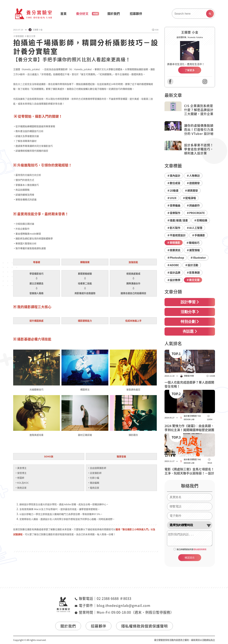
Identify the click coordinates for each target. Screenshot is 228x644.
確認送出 (190, 558)
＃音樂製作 (174, 213)
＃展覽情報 (193, 250)
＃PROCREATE (196, 213)
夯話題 (190, 331)
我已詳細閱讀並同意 (192, 549)
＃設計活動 (192, 265)
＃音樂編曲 (174, 205)
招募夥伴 (99, 626)
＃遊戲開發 (193, 183)
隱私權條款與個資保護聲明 (144, 626)
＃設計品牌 (174, 272)
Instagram (205, 82)
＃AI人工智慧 (194, 228)
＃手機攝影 (198, 235)
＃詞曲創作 (193, 205)
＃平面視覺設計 (176, 235)
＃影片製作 (174, 228)
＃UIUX (172, 198)
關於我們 (68, 626)
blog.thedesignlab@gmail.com (124, 605)
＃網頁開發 (191, 190)
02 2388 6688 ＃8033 (114, 598)
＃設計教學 (174, 280)
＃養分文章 (30, 36)
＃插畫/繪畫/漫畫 (177, 220)
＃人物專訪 (193, 175)
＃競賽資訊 (174, 250)
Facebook (170, 82)
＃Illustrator (198, 258)
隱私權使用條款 (200, 549)
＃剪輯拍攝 (201, 220)
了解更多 (190, 70)
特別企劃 (190, 322)
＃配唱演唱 (189, 198)
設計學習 (190, 302)
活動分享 (190, 312)
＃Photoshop (176, 258)
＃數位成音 (174, 183)
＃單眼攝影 (19, 36)
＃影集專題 (193, 272)
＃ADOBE (173, 265)
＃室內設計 (174, 175)
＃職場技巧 (193, 243)
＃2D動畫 (173, 190)
